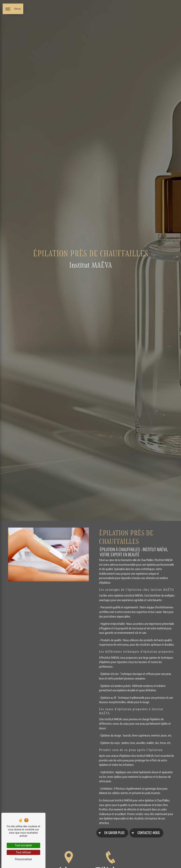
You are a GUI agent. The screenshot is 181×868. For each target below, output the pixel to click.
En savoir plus (111, 833)
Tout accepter (23, 845)
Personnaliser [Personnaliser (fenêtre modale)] (23, 859)
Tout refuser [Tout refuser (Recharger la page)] (23, 852)
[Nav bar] (13, 9)
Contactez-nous (145, 833)
